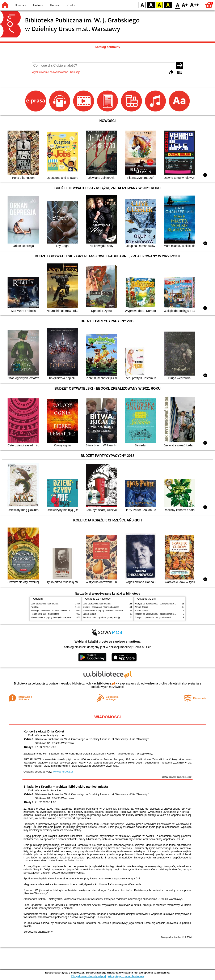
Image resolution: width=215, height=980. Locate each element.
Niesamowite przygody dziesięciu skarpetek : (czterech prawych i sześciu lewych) (69, 618)
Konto (71, 5)
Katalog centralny (108, 47)
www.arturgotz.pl (63, 772)
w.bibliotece (104, 683)
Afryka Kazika (142, 607)
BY (168, 5)
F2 (195, 5)
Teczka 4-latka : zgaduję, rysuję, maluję (101, 618)
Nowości (20, 5)
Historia (38, 5)
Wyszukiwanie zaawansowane (50, 72)
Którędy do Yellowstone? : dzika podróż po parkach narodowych (165, 604)
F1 (185, 5)
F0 (178, 5)
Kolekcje (75, 72)
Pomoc (55, 5)
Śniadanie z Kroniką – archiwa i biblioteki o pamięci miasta (66, 787)
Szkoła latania (90, 614)
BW (151, 5)
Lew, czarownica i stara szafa (45, 604)
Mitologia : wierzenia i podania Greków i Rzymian (54, 611)
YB (159, 5)
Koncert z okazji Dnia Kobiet (44, 731)
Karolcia (35, 607)
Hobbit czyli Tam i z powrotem (45, 614)
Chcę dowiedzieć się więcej (88, 976)
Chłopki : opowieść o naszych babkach (101, 607)
